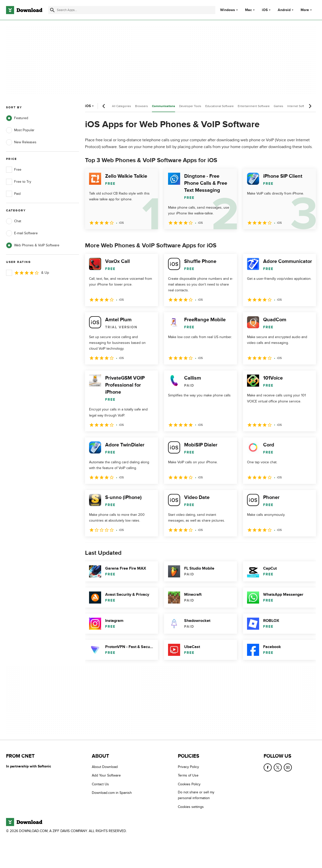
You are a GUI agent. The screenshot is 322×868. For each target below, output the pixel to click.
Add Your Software (106, 775)
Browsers (142, 106)
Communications (164, 106)
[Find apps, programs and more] (132, 10)
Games (278, 106)
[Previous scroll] (104, 106)
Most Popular (20, 130)
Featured (17, 118)
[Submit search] (52, 10)
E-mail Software (22, 233)
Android (284, 10)
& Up (28, 273)
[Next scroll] (310, 106)
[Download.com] (24, 10)
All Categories (122, 106)
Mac (248, 10)
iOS (265, 10)
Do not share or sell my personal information (196, 795)
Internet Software (299, 106)
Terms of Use (188, 775)
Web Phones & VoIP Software (33, 245)
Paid (13, 194)
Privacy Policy (188, 767)
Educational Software (219, 106)
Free (14, 170)
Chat (14, 221)
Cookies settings (191, 807)
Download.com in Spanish (112, 793)
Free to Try (19, 182)
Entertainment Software (254, 106)
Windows (228, 10)
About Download (105, 767)
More (307, 10)
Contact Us (100, 784)
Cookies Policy (189, 784)
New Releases (21, 142)
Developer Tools (190, 106)
